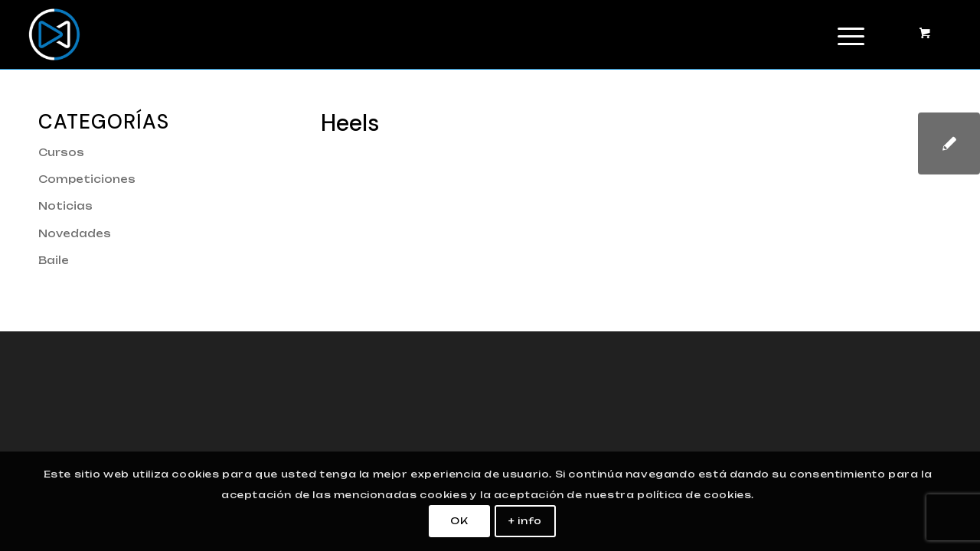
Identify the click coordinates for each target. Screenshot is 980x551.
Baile (54, 260)
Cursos (61, 152)
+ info (525, 521)
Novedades (75, 233)
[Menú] (846, 34)
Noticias (65, 206)
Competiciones (87, 179)
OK (459, 521)
